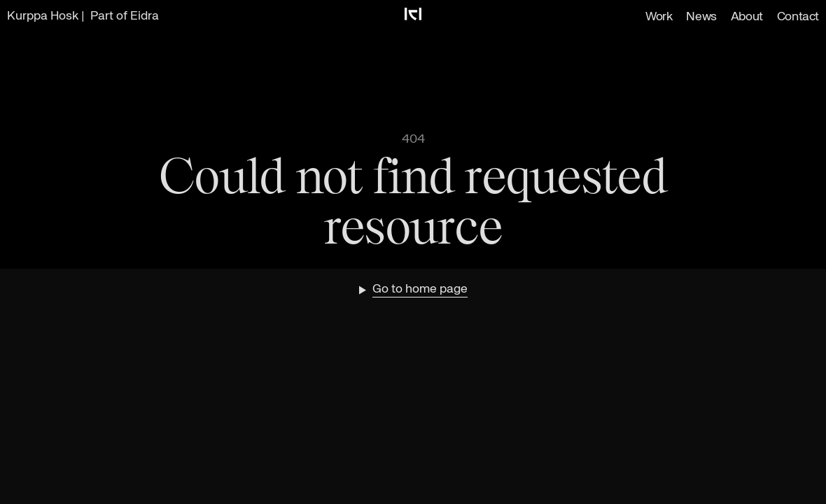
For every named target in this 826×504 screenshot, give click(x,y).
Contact (798, 17)
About (747, 17)
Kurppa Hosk (43, 16)
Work (659, 17)
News (701, 17)
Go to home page (420, 289)
